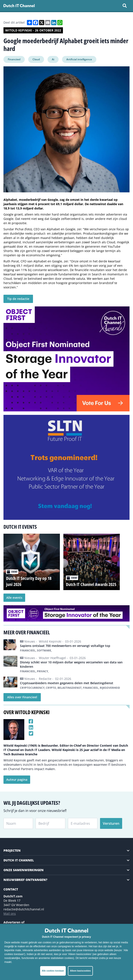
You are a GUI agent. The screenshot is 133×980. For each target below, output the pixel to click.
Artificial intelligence (79, 59)
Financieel (14, 59)
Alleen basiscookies (80, 971)
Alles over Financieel (22, 697)
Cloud (36, 59)
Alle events (14, 598)
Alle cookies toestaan (53, 971)
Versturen (111, 823)
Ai (53, 59)
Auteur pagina (17, 780)
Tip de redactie (18, 299)
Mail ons (10, 914)
